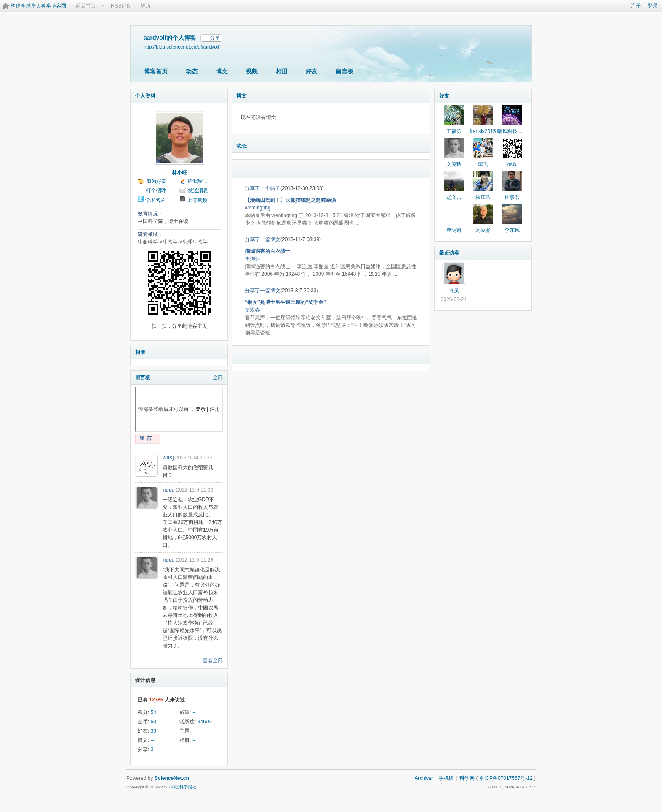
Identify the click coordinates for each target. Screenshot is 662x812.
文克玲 (454, 164)
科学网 (467, 778)
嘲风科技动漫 (513, 131)
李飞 (483, 164)
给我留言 (198, 181)
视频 (252, 71)
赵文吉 (454, 197)
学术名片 (155, 200)
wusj (168, 458)
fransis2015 (483, 131)
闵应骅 (483, 230)
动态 (192, 71)
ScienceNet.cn (172, 778)
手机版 (446, 778)
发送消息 (198, 190)
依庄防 (483, 197)
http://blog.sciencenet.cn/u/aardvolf (181, 47)
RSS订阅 (121, 6)
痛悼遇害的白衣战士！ (270, 251)
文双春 (252, 310)
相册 (282, 71)
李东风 (512, 230)
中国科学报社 (184, 787)
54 (153, 712)
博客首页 (156, 71)
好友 (312, 71)
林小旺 (179, 173)
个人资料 (145, 96)
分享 (215, 38)
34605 (205, 722)
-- (194, 712)
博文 (222, 71)
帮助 (145, 6)
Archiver (424, 778)
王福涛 (454, 131)
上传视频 (197, 200)
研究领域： (150, 234)
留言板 (345, 71)
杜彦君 (512, 197)
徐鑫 (512, 164)
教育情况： (150, 214)
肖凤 (454, 291)
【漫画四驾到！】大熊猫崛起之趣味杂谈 (290, 200)
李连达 (252, 259)
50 (153, 722)
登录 (653, 6)
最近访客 (449, 253)
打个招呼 (156, 190)
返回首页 (86, 6)
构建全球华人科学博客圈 (38, 6)
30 (153, 731)
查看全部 (213, 660)
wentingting (258, 208)
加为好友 (156, 181)
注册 (636, 6)
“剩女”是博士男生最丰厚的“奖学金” (285, 302)
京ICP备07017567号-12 (506, 778)
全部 (218, 377)
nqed (169, 490)
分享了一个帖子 (263, 188)
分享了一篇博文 (263, 239)
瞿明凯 (454, 230)
